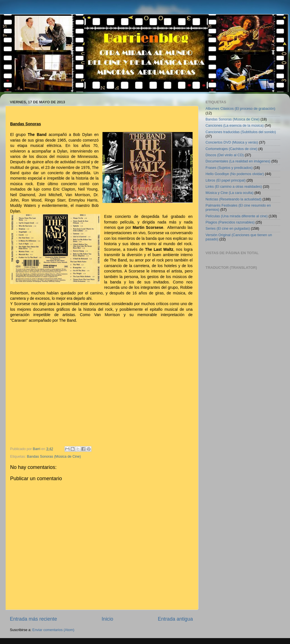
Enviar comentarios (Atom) (53, 630)
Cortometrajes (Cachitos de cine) (231, 149)
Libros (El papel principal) (226, 180)
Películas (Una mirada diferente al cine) (237, 216)
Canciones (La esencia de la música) (235, 126)
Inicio (107, 619)
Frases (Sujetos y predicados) (229, 168)
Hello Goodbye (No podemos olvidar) (235, 174)
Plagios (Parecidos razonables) (230, 222)
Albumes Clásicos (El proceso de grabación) (240, 109)
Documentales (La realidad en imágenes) (238, 161)
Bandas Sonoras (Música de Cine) (54, 457)
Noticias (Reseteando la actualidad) (234, 199)
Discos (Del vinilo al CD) (225, 155)
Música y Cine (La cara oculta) (229, 193)
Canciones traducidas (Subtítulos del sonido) (241, 132)
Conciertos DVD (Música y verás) (232, 142)
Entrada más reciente (34, 619)
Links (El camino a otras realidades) (234, 187)
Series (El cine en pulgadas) (228, 229)
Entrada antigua (175, 619)
